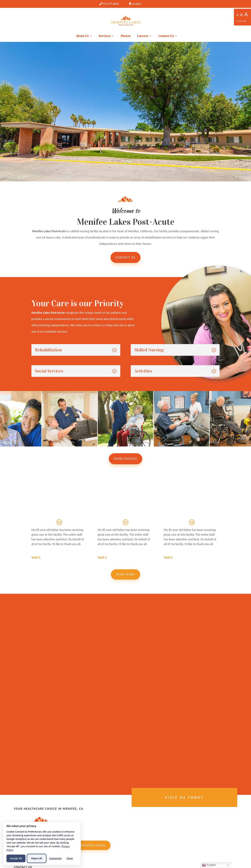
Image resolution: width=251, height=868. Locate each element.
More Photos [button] (125, 459)
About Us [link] (82, 36)
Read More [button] (125, 574)
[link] (109, 4)
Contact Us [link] (166, 36)
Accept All (16, 858)
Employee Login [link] (92, 845)
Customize (55, 858)
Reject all (37, 858)
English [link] (209, 865)
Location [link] (135, 4)
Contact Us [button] (126, 257)
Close (70, 858)
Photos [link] (125, 36)
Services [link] (105, 36)
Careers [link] (143, 36)
